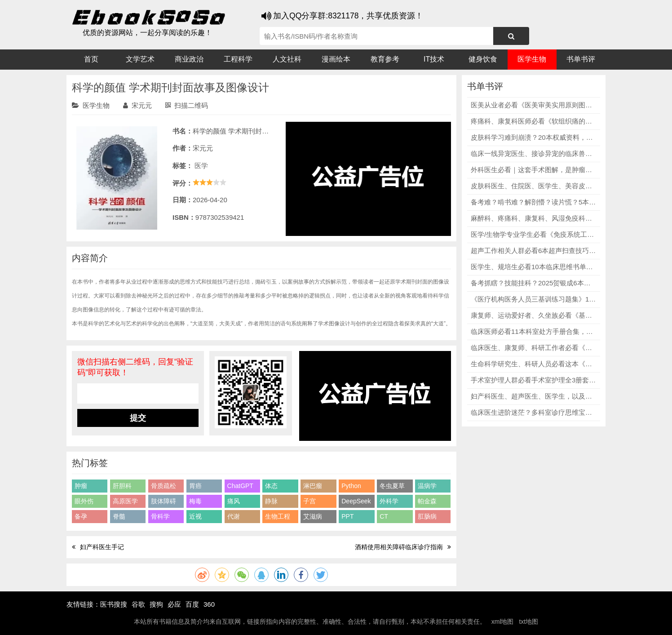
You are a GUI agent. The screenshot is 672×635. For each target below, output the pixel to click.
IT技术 (434, 59)
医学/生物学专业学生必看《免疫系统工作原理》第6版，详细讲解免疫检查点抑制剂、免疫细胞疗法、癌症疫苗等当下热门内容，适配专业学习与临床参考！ (534, 234)
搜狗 (156, 604)
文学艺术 (140, 59)
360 (209, 604)
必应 (174, 604)
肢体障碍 (164, 501)
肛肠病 (427, 516)
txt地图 (528, 622)
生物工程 (278, 516)
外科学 (389, 501)
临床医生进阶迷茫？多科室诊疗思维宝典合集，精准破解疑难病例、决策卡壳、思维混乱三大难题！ (534, 412)
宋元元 (137, 105)
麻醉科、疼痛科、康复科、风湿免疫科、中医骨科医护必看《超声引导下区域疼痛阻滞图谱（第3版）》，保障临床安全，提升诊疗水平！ (534, 218)
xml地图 (503, 622)
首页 (91, 59)
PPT (347, 516)
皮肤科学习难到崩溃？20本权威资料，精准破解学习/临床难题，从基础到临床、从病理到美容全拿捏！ (534, 137)
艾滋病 (313, 516)
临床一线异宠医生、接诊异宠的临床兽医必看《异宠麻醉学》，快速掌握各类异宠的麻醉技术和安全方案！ (534, 153)
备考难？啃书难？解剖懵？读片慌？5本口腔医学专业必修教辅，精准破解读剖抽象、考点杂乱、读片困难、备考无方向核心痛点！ (534, 202)
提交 (138, 418)
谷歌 (138, 604)
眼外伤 (84, 501)
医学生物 (532, 59)
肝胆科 (122, 486)
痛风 (234, 501)
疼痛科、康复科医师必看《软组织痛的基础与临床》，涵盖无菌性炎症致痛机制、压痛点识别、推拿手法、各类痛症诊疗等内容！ (534, 121)
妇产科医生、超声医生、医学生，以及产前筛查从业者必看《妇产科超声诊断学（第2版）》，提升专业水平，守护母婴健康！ (534, 396)
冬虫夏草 (392, 486)
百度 (192, 604)
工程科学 (238, 59)
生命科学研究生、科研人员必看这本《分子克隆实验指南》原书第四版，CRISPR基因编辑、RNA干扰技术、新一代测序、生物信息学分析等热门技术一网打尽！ (534, 364)
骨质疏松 (164, 486)
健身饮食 (483, 59)
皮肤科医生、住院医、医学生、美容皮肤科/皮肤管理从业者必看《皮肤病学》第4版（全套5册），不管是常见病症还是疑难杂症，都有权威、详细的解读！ (534, 186)
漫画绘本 (336, 59)
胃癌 (195, 486)
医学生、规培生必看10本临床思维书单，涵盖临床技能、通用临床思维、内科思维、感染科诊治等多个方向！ (534, 267)
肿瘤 (81, 486)
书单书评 (581, 59)
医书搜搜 (114, 604)
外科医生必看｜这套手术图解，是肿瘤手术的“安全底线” (534, 170)
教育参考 (385, 59)
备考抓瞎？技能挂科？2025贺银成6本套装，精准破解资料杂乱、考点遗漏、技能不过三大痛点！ (534, 283)
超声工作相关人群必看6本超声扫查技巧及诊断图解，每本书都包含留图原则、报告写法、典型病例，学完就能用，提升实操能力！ (534, 251)
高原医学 (125, 501)
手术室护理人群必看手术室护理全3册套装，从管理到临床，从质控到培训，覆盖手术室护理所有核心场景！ (534, 380)
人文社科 (287, 59)
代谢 (234, 516)
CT (384, 516)
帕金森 (427, 501)
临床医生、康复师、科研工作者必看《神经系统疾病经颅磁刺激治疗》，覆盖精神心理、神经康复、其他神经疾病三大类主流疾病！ (534, 348)
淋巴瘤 (313, 486)
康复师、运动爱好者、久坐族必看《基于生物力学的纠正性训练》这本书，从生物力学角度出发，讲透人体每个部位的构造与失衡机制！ (534, 315)
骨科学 (160, 516)
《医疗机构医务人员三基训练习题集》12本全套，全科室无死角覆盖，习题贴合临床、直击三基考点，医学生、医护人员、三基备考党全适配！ (534, 299)
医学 (201, 166)
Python (351, 486)
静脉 (271, 501)
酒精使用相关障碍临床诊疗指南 (399, 547)
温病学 (427, 486)
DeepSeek (356, 501)
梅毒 (195, 501)
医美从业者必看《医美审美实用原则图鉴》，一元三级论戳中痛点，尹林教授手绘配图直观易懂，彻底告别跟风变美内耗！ (534, 105)
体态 (271, 486)
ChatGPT (240, 486)
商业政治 (189, 59)
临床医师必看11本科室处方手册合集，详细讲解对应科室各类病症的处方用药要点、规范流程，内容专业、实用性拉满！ (534, 331)
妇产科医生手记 (102, 547)
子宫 (309, 501)
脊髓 (119, 516)
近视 (195, 516)
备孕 (81, 516)
